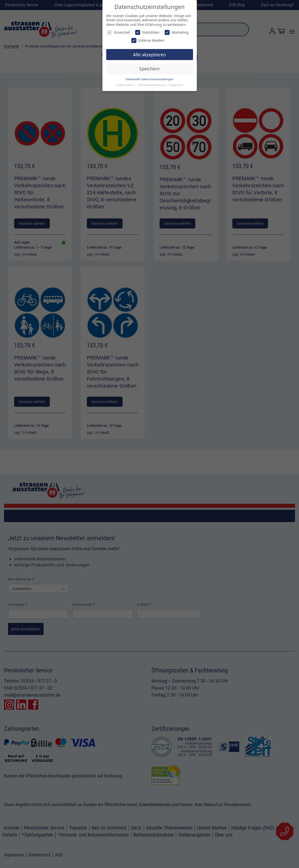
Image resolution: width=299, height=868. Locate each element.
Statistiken (147, 32)
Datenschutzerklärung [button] (152, 85)
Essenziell (118, 32)
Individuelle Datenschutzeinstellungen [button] (150, 79)
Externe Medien (148, 40)
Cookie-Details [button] (125, 85)
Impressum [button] (176, 85)
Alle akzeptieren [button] (150, 55)
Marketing (177, 32)
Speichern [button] (149, 69)
